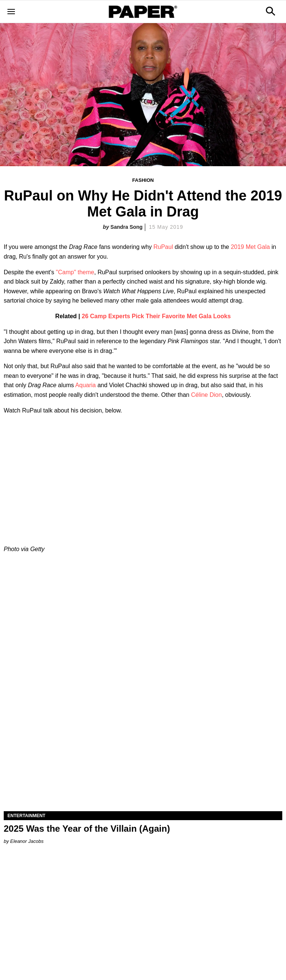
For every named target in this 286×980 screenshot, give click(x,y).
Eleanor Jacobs (27, 841)
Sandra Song (127, 227)
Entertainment (26, 816)
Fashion (143, 180)
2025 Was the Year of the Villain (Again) (87, 829)
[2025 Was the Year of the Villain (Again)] (143, 742)
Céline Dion (206, 395)
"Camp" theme (75, 272)
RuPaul (163, 247)
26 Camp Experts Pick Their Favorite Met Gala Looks (156, 316)
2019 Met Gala (250, 247)
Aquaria (86, 385)
